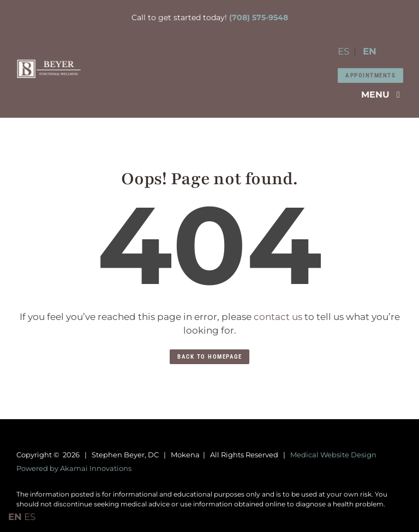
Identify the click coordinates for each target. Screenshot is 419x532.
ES (343, 51)
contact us (278, 317)
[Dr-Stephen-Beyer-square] (49, 63)
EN (370, 51)
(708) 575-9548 (259, 17)
